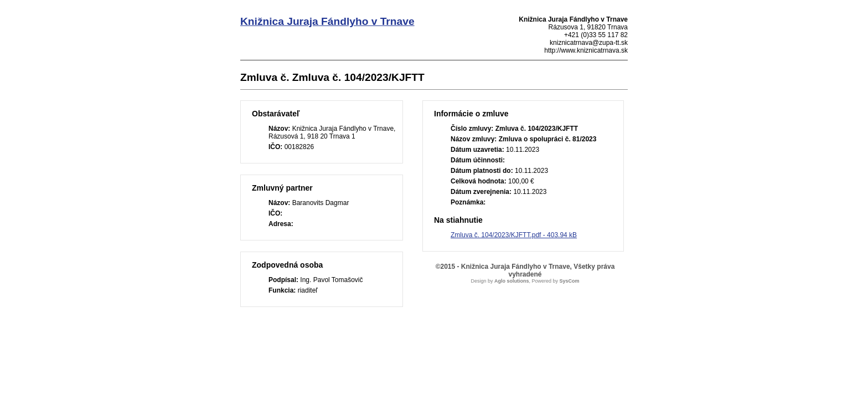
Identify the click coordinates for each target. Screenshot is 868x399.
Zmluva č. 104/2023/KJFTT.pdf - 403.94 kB (514, 235)
